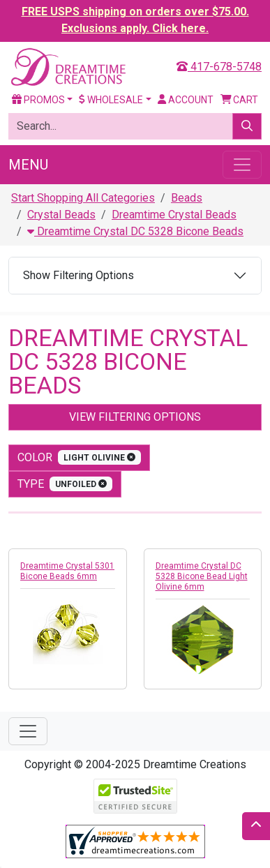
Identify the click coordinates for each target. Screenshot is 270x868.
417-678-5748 (219, 67)
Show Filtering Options (78, 275)
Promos (38, 100)
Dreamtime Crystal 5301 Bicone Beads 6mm (67, 571)
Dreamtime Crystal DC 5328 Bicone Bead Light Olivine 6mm (202, 576)
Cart (240, 100)
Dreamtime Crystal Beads (174, 215)
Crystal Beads (61, 215)
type (65, 484)
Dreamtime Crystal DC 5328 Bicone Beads (135, 231)
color (79, 457)
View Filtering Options (135, 417)
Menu (28, 165)
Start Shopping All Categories (83, 198)
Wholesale (111, 100)
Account (186, 100)
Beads (187, 198)
